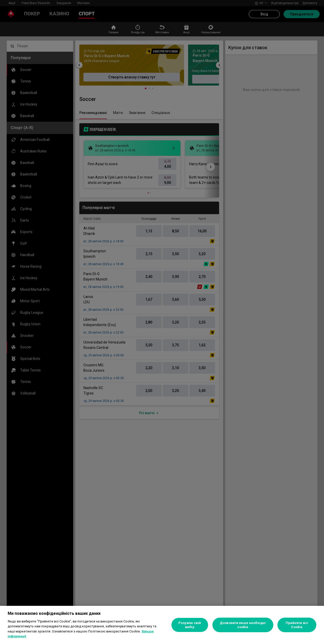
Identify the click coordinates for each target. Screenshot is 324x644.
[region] (162, 625)
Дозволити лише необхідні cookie (243, 625)
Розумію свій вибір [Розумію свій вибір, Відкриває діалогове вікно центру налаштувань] (190, 625)
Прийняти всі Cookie (297, 625)
